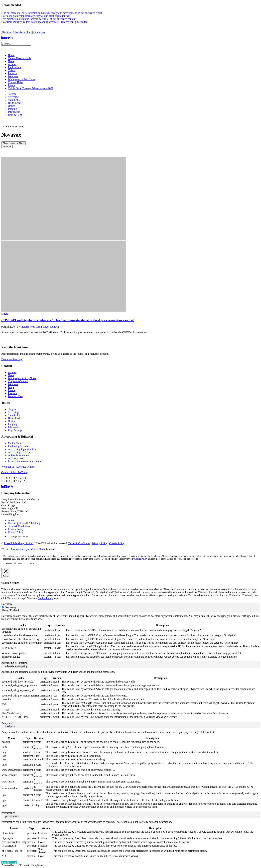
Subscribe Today (19, 472)
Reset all (7, 147)
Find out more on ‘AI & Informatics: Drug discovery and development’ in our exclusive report (52, 13)
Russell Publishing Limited (18, 543)
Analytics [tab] (6, 723)
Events (12, 390)
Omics (11, 106)
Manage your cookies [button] (19, 536)
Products (13, 393)
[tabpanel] (130, 637)
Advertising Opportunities (22, 449)
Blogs (11, 387)
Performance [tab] (8, 813)
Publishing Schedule (19, 446)
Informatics (14, 112)
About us (6, 32)
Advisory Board (17, 458)
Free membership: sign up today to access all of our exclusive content (38, 19)
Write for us (8, 467)
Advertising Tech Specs (21, 452)
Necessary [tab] (7, 604)
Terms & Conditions (19, 526)
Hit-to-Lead (14, 103)
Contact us (39, 32)
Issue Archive (15, 396)
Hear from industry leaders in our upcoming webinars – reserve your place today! (45, 22)
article (5, 314)
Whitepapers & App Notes (22, 378)
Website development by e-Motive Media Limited (28, 549)
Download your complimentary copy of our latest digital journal (36, 16)
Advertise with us (22, 32)
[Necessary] (3, 607)
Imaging (12, 109)
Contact (5, 472)
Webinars (13, 384)
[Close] (6, 573)
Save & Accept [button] (9, 862)
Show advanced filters (13, 143)
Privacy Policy (16, 529)
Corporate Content (18, 381)
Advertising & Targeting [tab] (14, 663)
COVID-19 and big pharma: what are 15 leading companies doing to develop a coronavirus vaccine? (68, 320)
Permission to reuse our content (25, 461)
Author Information (18, 455)
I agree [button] (32, 563)
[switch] (3, 666)
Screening (13, 97)
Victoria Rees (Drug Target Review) (40, 327)
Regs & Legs (15, 115)
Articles (12, 372)
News (11, 375)
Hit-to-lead (14, 418)
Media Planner (16, 443)
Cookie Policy (16, 532)
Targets (12, 94)
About (11, 520)
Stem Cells (14, 100)
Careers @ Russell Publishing (24, 523)
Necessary (11, 607)
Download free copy (12, 359)
